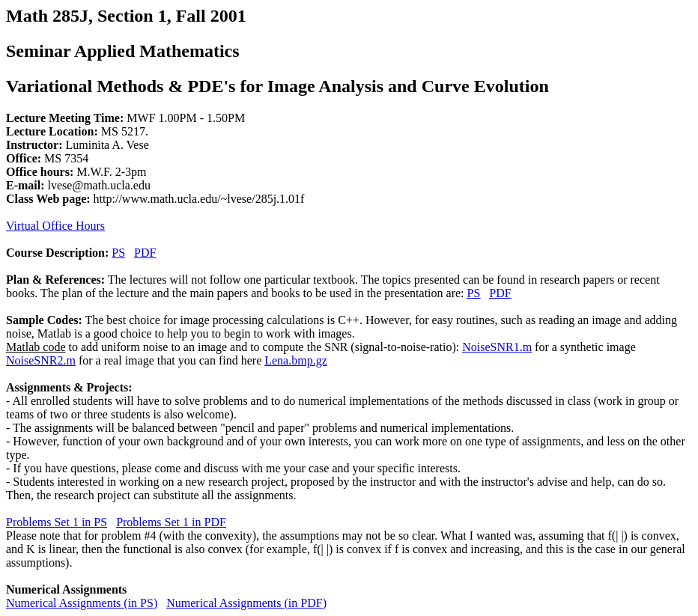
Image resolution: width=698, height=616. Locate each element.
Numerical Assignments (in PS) (82, 603)
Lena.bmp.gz (296, 360)
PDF (145, 253)
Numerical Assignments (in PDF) (246, 603)
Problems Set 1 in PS (57, 522)
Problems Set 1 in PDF (171, 522)
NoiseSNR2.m (41, 360)
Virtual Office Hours (55, 226)
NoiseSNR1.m (497, 347)
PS (118, 253)
